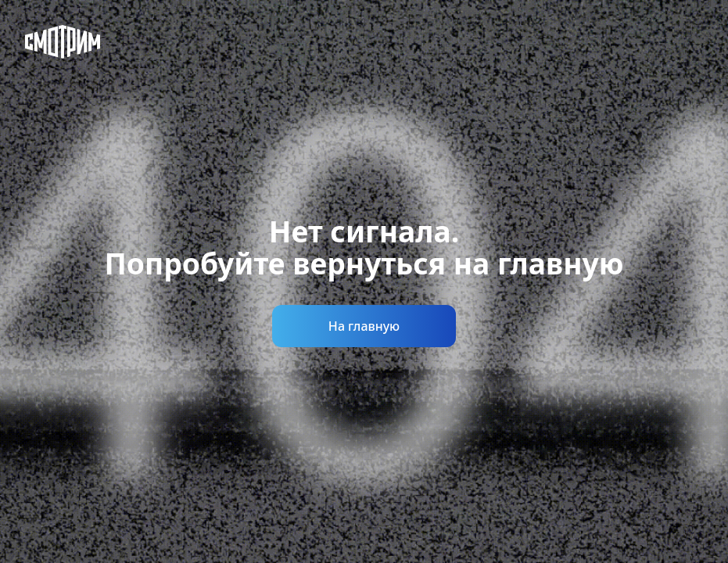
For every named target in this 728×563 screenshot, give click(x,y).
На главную (364, 326)
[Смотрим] (63, 42)
